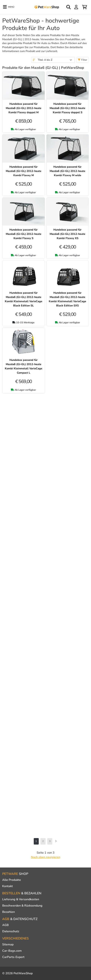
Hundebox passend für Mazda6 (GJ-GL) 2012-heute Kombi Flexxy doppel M (24, 108)
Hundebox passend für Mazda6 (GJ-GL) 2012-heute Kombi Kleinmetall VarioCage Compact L (24, 366)
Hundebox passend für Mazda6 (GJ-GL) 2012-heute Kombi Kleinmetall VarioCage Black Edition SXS (67, 299)
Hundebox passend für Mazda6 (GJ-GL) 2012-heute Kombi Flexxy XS (67, 234)
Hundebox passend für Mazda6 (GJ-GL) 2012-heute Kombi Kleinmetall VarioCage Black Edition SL (24, 299)
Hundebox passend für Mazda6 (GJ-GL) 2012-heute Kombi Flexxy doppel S (67, 108)
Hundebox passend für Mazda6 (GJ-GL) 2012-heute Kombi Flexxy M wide (67, 171)
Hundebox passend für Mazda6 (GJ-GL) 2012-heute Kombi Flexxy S (24, 234)
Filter (82, 60)
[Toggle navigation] (9, 7)
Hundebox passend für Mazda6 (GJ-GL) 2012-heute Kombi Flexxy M (24, 171)
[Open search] (69, 7)
